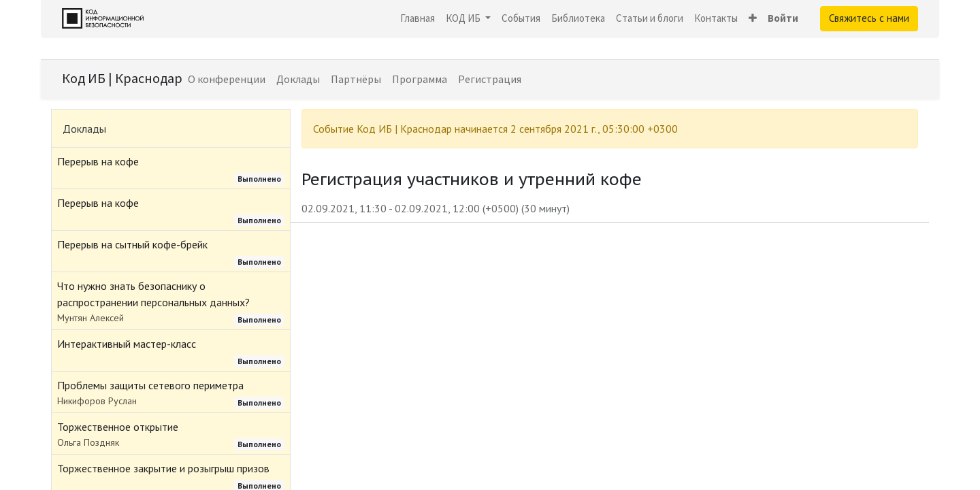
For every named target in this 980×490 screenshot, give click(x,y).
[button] (753, 19)
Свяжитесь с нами (869, 18)
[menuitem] (418, 19)
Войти (783, 18)
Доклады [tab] (84, 129)
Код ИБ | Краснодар (122, 78)
